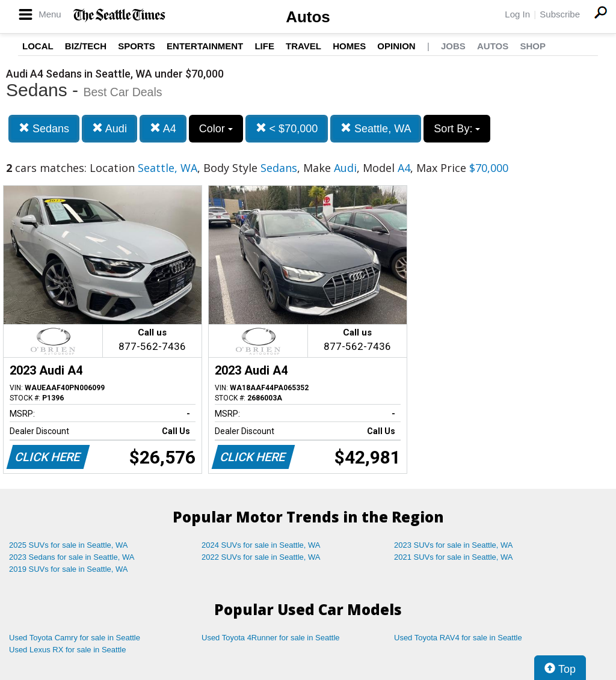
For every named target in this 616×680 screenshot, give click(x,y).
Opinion (396, 46)
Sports (137, 46)
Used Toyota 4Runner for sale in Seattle (271, 638)
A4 (163, 128)
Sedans (44, 128)
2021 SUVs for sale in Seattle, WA (454, 557)
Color (216, 129)
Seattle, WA (376, 128)
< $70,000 (287, 128)
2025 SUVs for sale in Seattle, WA (69, 545)
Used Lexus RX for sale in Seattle (67, 650)
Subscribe (560, 14)
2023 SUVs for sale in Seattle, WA (454, 545)
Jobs (453, 46)
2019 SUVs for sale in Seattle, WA (69, 569)
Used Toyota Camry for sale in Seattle (75, 638)
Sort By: (457, 129)
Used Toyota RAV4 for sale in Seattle (458, 638)
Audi (109, 128)
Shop (533, 46)
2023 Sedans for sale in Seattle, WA (72, 557)
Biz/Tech (86, 46)
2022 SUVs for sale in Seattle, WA (261, 557)
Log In (517, 14)
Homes (349, 46)
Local (38, 46)
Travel (303, 46)
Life (264, 46)
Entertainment (205, 46)
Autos (308, 17)
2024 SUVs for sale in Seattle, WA (261, 545)
